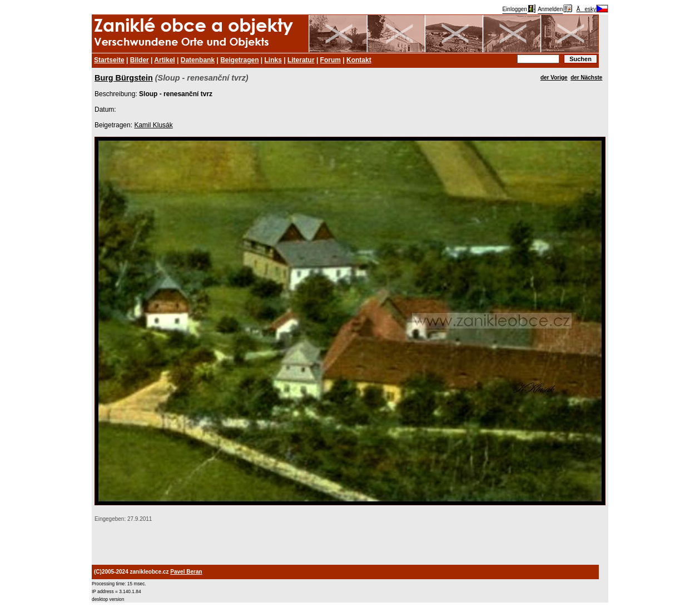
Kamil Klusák (153, 125)
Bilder (140, 60)
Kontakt (359, 60)
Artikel (164, 60)
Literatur (301, 60)
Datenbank (198, 60)
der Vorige (554, 78)
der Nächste (586, 78)
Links (273, 60)
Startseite (109, 60)
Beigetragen (239, 60)
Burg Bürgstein (124, 78)
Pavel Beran (186, 572)
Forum (331, 60)
